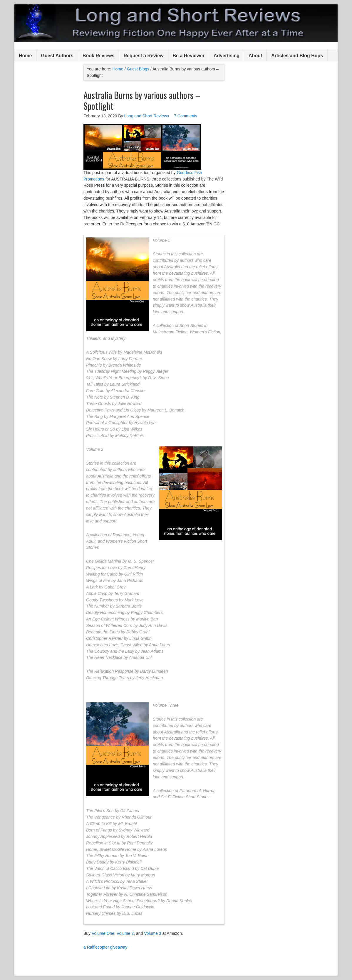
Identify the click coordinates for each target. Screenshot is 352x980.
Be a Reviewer (189, 56)
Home (25, 56)
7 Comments (186, 116)
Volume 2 (125, 933)
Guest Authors (57, 56)
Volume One (103, 933)
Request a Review (143, 56)
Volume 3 (152, 933)
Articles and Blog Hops (297, 56)
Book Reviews (98, 56)
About (255, 56)
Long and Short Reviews (176, 23)
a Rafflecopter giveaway (105, 947)
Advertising (227, 56)
